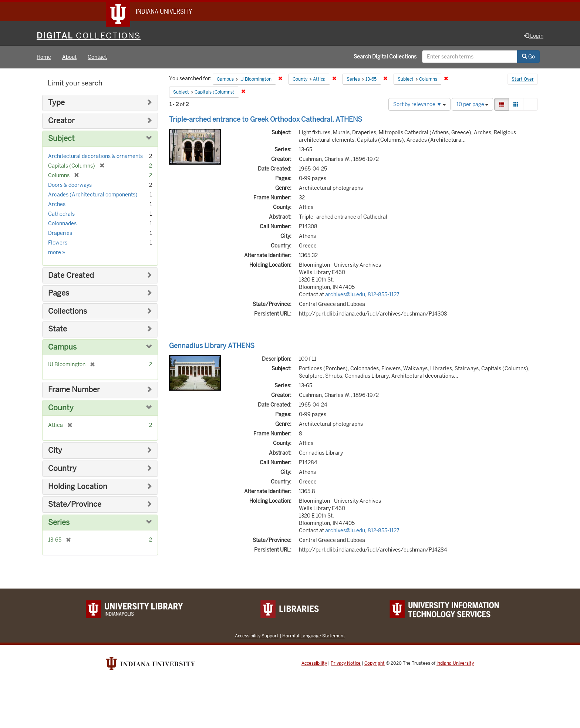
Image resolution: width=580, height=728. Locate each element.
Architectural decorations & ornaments (95, 156)
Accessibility (314, 663)
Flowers (58, 243)
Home (44, 57)
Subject (61, 139)
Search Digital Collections (385, 57)
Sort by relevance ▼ (419, 104)
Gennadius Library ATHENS (212, 346)
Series (59, 523)
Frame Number (74, 390)
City (55, 450)
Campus (62, 347)
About (69, 57)
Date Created (71, 275)
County (61, 408)
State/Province (75, 504)
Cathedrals (61, 214)
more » (57, 252)
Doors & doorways (70, 185)
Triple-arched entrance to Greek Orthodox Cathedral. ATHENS (266, 119)
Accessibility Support (257, 636)
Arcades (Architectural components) (93, 195)
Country (62, 469)
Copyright (375, 663)
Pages (59, 293)
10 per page (472, 104)
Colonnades (62, 223)
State (58, 329)
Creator (61, 121)
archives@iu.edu (345, 294)
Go (528, 57)
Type (56, 103)
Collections (68, 311)
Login (534, 36)
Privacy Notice (346, 663)
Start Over (523, 79)
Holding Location (78, 487)
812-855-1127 (384, 294)
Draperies (60, 233)
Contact (97, 57)
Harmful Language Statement (314, 636)
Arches (57, 204)
